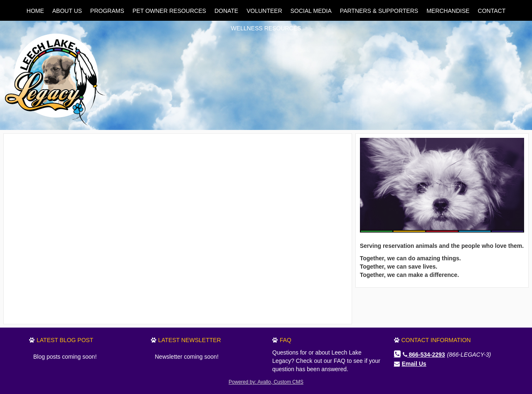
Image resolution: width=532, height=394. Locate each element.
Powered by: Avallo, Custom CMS (266, 382)
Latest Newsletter (190, 340)
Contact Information (436, 340)
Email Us (414, 364)
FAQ (286, 340)
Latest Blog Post (65, 340)
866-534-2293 (424, 355)
